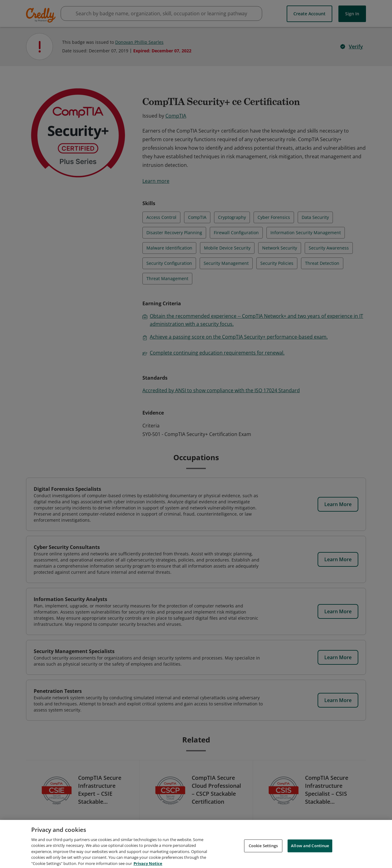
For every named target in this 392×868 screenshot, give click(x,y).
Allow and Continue (310, 852)
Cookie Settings (263, 852)
